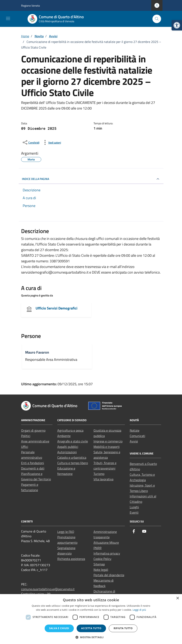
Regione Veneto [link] (30, 6)
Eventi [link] (134, 512)
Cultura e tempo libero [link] (73, 463)
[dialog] (91, 619)
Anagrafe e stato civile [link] (73, 441)
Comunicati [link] (137, 436)
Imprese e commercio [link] (108, 441)
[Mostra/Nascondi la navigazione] (8, 18)
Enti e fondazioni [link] (33, 463)
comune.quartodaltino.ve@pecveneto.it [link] (48, 589)
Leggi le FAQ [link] (66, 532)
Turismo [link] (99, 474)
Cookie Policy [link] (102, 559)
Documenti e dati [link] (33, 468)
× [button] (177, 598)
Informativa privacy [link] (107, 553)
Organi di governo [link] (33, 430)
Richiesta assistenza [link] (71, 559)
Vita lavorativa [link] (103, 479)
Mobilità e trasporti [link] (107, 447)
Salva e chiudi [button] (59, 628)
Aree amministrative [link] (35, 441)
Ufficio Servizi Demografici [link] (57, 308)
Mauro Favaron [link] (37, 352)
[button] (91, 637)
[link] (177, 25)
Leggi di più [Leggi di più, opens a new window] (139, 610)
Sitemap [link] (99, 564)
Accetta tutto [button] (91, 628)
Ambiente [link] (64, 436)
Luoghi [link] (134, 507)
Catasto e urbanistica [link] (72, 457)
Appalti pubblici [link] (68, 447)
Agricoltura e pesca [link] (70, 430)
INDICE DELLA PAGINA (35, 179)
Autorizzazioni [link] (67, 452)
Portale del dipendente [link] (109, 575)
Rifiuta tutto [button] (123, 628)
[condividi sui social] (31, 142)
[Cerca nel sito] (157, 19)
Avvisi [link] (134, 441)
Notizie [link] (135, 430)
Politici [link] (26, 436)
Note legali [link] (101, 570)
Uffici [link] (25, 447)
